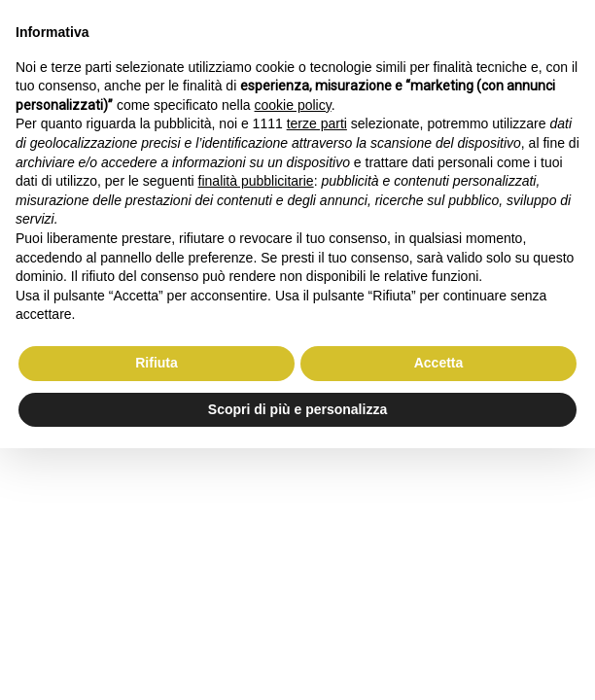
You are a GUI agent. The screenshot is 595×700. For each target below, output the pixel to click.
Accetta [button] (439, 363)
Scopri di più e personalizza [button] (297, 409)
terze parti (317, 123)
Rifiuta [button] (157, 363)
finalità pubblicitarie (256, 181)
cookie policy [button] (293, 105)
